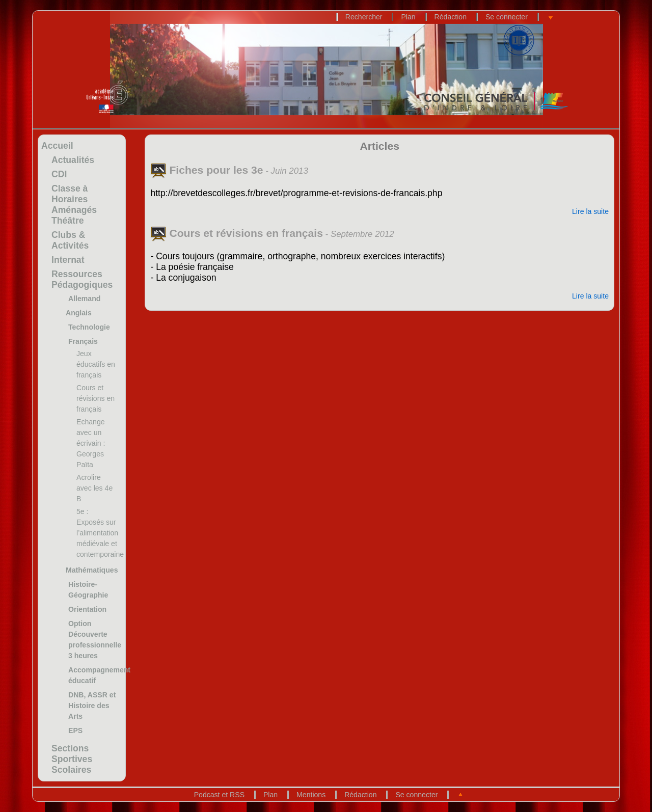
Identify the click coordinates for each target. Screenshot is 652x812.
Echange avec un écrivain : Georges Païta (91, 443)
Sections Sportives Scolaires (72, 759)
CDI (59, 174)
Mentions (311, 795)
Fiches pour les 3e (207, 170)
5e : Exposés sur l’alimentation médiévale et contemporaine (100, 533)
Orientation (87, 609)
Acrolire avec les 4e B (94, 488)
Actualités (73, 160)
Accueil (57, 146)
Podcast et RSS (219, 795)
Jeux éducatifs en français (96, 364)
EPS (75, 730)
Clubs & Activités (70, 240)
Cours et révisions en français (96, 398)
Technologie (89, 327)
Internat (68, 260)
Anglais (79, 313)
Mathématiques (92, 570)
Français (83, 341)
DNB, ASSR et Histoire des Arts (92, 706)
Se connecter (507, 17)
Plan (408, 17)
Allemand (84, 299)
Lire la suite (590, 211)
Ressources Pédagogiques (82, 279)
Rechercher (364, 17)
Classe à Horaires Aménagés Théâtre (74, 205)
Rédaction (451, 17)
